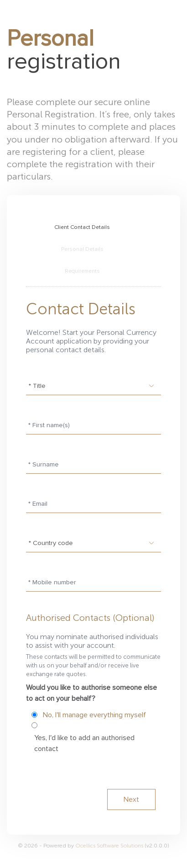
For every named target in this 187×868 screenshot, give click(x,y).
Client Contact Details (82, 227)
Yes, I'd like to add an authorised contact (84, 743)
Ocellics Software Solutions (110, 846)
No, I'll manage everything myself (94, 715)
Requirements (82, 271)
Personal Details (82, 249)
